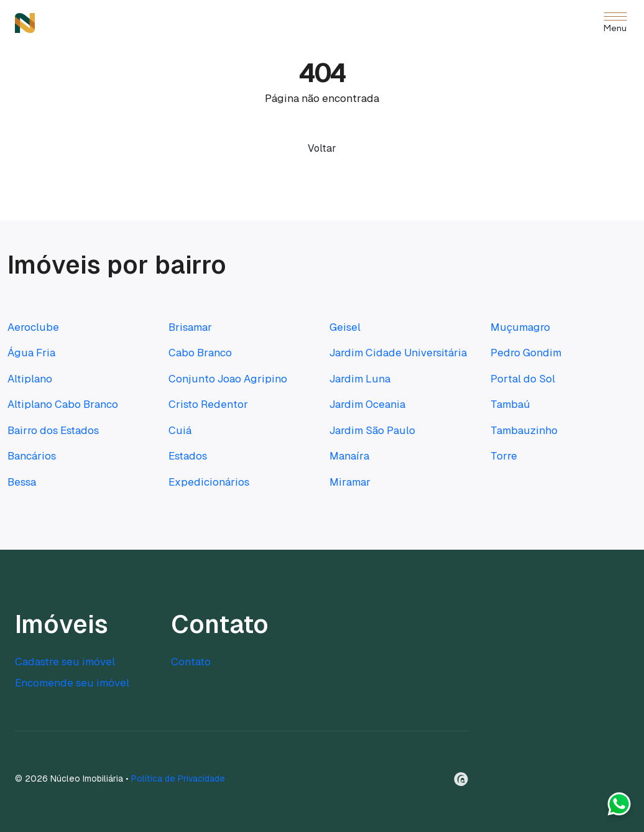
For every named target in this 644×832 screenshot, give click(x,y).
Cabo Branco (200, 353)
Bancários (32, 456)
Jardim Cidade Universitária (398, 353)
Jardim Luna (360, 379)
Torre (504, 456)
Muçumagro (520, 327)
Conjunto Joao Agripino (228, 379)
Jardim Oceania (367, 404)
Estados (188, 456)
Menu (615, 29)
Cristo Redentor (208, 404)
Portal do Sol (523, 379)
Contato (191, 662)
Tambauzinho (524, 430)
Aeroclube (33, 327)
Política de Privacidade (178, 779)
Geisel (345, 327)
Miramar (350, 482)
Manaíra (349, 456)
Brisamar (190, 327)
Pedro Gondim (526, 353)
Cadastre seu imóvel (65, 662)
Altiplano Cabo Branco (63, 404)
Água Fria (31, 353)
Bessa (22, 482)
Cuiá (180, 430)
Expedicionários (209, 482)
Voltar (322, 148)
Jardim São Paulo (372, 430)
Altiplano (30, 379)
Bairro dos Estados (53, 430)
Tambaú (510, 404)
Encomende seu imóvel (72, 683)
